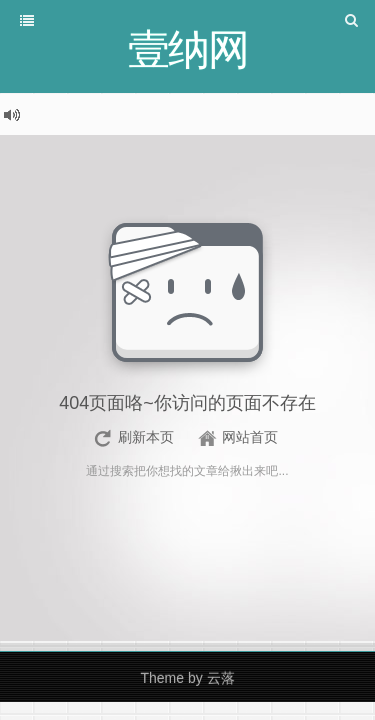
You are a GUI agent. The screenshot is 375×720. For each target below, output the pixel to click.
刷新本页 (146, 437)
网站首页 (250, 437)
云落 (221, 678)
